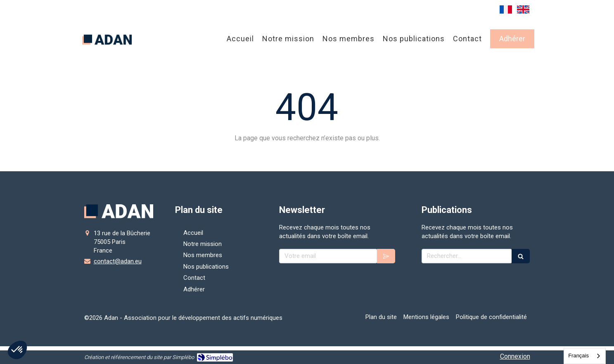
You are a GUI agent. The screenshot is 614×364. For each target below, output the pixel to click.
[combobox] (585, 356)
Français (578, 356)
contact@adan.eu (118, 261)
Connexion (515, 356)
